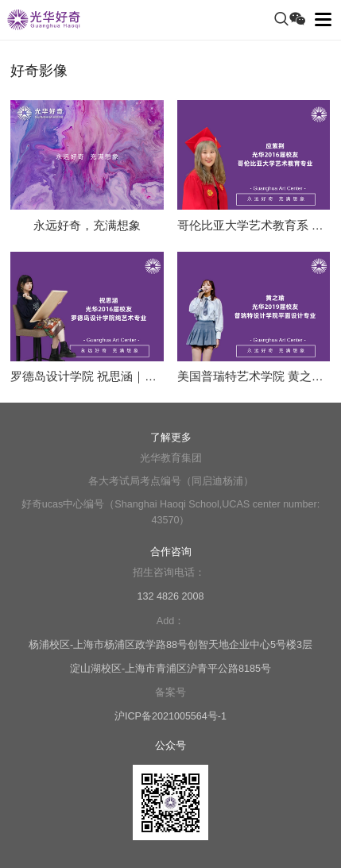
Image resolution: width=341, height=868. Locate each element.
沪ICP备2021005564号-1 (170, 716)
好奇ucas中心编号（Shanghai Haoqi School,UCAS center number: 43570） (171, 512)
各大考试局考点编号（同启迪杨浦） (171, 481)
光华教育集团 (171, 458)
